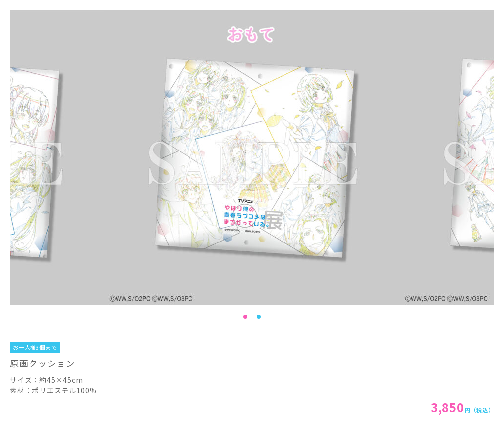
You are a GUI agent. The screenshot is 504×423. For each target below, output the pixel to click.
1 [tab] (245, 317)
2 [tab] (259, 317)
